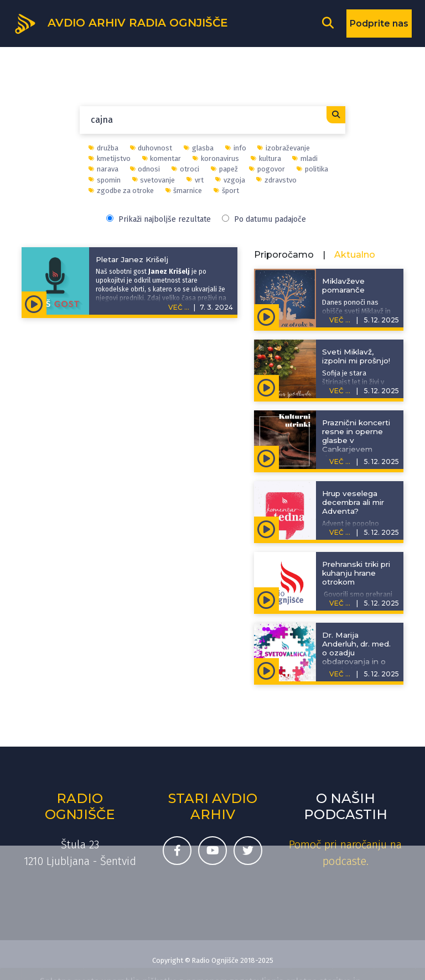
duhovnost (151, 148)
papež (224, 169)
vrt (195, 180)
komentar (162, 158)
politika (312, 169)
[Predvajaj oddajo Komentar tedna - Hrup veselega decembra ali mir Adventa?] (266, 528)
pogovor (267, 169)
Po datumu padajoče (264, 219)
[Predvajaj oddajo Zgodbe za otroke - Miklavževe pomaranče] (266, 316)
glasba (199, 148)
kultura (266, 158)
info (236, 148)
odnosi (145, 169)
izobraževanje (284, 148)
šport (226, 191)
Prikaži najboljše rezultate (159, 219)
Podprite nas (379, 24)
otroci (185, 169)
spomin (105, 180)
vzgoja (230, 180)
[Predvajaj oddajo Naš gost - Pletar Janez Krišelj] (34, 303)
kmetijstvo (110, 158)
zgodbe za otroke (121, 191)
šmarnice (184, 191)
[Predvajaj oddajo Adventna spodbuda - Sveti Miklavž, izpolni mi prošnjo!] (266, 387)
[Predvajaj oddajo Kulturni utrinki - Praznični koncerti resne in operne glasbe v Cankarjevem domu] (266, 457)
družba (103, 148)
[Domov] (121, 23)
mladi (305, 158)
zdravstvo (276, 180)
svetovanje (154, 180)
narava (103, 169)
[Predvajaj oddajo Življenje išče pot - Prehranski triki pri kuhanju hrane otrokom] (266, 599)
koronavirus (216, 158)
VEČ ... (179, 307)
